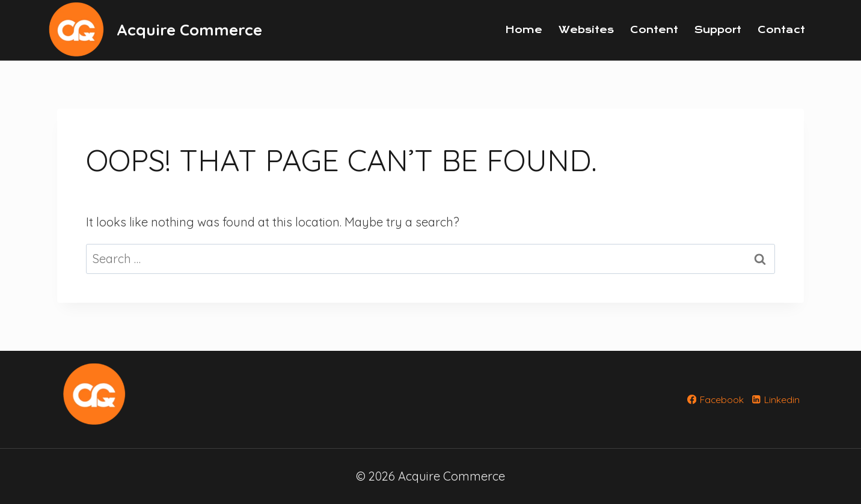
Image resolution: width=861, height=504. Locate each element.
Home (524, 30)
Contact (781, 30)
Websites (586, 30)
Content (654, 30)
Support (718, 30)
